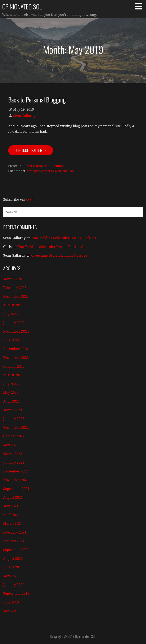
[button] (140, 6)
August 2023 (13, 375)
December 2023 (16, 349)
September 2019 (16, 594)
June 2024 (11, 340)
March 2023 (13, 410)
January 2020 (14, 585)
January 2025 (14, 323)
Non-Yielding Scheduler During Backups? (64, 238)
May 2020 (11, 576)
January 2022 (14, 462)
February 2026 (15, 288)
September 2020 (16, 550)
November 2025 (16, 297)
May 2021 (11, 506)
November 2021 (16, 480)
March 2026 (13, 279)
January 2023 (14, 419)
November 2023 (16, 358)
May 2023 (11, 393)
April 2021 (11, 515)
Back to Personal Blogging (37, 100)
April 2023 (11, 401)
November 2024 (16, 331)
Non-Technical (54, 166)
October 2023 (14, 367)
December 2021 (16, 471)
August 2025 (13, 305)
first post (34, 171)
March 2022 (13, 454)
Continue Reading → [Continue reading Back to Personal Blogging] (31, 150)
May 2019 (11, 611)
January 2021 (14, 541)
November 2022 (16, 428)
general (48, 171)
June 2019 (11, 602)
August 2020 (13, 559)
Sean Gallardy (24, 116)
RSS (28, 200)
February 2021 (15, 532)
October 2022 (14, 436)
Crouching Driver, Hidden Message (59, 255)
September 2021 (16, 489)
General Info (33, 166)
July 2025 (10, 314)
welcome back (65, 171)
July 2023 (10, 384)
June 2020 (11, 567)
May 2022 (11, 445)
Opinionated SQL (22, 7)
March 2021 (13, 524)
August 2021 (13, 498)
